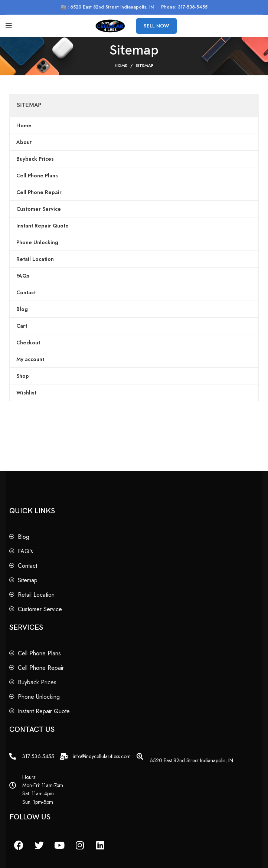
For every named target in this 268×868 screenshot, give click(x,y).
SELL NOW (156, 26)
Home (121, 65)
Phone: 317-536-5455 (184, 7)
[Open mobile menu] (9, 26)
